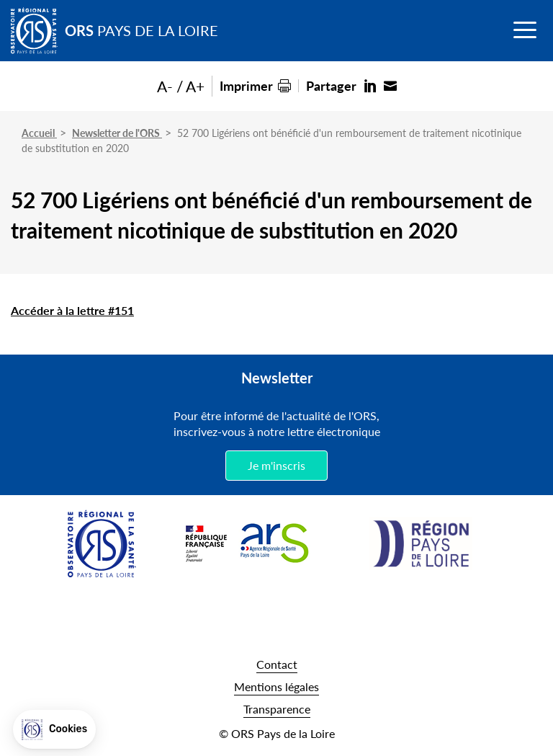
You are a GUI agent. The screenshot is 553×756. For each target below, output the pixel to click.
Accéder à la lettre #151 (72, 310)
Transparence (277, 709)
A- (165, 86)
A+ (195, 86)
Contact (277, 664)
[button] (54, 729)
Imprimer (246, 85)
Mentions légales (276, 686)
